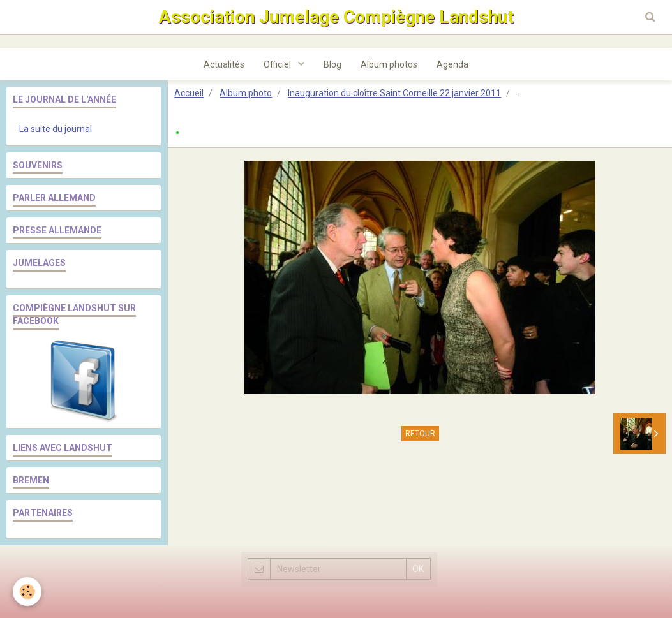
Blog (332, 64)
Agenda (452, 64)
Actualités (224, 64)
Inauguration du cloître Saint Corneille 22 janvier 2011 (394, 93)
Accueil (189, 93)
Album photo (246, 93)
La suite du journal (56, 129)
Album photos (389, 64)
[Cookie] (27, 592)
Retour (420, 434)
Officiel (278, 64)
